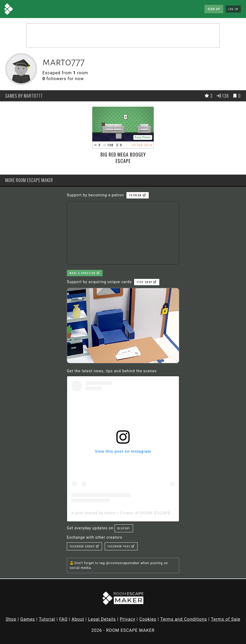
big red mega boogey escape (123, 158)
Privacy (128, 619)
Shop (11, 619)
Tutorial (47, 619)
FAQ (63, 619)
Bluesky (124, 528)
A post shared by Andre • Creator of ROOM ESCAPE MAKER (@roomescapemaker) (150, 513)
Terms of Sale (226, 619)
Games (27, 619)
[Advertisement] (123, 36)
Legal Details (102, 619)
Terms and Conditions (184, 619)
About (78, 619)
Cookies (148, 619)
